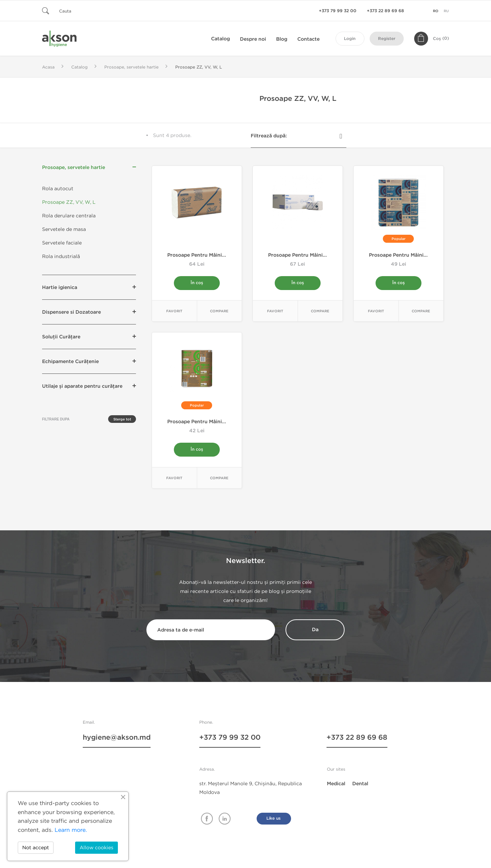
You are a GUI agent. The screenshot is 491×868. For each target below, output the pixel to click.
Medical (336, 784)
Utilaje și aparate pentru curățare (82, 386)
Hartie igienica (60, 287)
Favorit (174, 312)
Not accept (36, 848)
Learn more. (71, 830)
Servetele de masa (64, 229)
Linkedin (225, 819)
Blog (282, 39)
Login (350, 39)
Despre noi (253, 39)
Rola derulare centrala (69, 216)
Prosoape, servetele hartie (74, 167)
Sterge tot (122, 419)
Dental (360, 784)
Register (387, 39)
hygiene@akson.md (117, 738)
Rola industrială (61, 256)
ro (436, 11)
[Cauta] (84, 11)
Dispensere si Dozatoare (71, 312)
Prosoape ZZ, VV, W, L (69, 202)
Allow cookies (96, 848)
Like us (273, 819)
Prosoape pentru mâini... (197, 255)
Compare (219, 312)
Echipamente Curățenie (70, 361)
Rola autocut (58, 189)
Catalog (220, 39)
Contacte (308, 39)
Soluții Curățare (61, 337)
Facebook (207, 819)
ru (446, 11)
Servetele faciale (62, 243)
